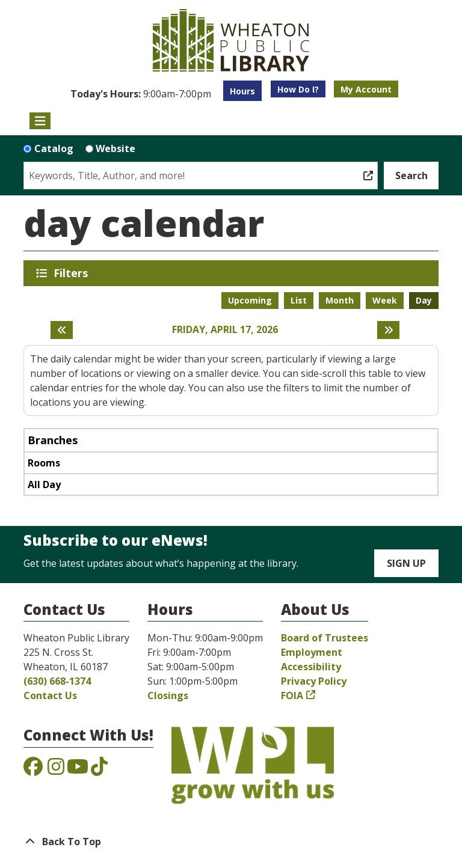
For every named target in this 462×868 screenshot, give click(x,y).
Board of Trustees (325, 638)
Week (385, 300)
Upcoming (250, 300)
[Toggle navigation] (40, 121)
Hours (242, 91)
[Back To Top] (231, 842)
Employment (312, 652)
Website (115, 148)
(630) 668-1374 (57, 681)
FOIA (292, 695)
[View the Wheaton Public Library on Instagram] (56, 770)
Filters (73, 273)
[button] (141, 94)
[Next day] (388, 330)
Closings (168, 695)
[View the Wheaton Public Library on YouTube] (78, 770)
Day (424, 300)
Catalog (54, 148)
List (299, 300)
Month (340, 300)
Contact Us (50, 695)
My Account (366, 89)
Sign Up (406, 563)
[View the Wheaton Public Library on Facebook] (33, 770)
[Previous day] (62, 330)
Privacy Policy (314, 681)
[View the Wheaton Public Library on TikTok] (99, 770)
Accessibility (311, 667)
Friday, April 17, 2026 (225, 330)
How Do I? (298, 89)
